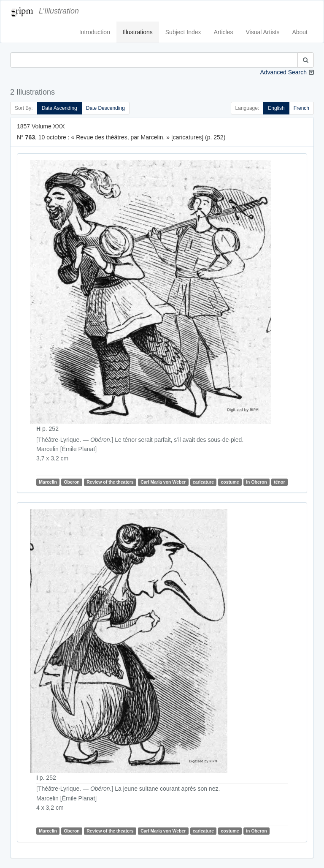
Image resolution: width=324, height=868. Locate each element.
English (276, 108)
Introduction (95, 32)
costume (230, 482)
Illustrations (138, 32)
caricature (203, 482)
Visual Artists (263, 32)
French (301, 108)
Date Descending (105, 108)
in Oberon (256, 482)
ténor (279, 482)
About (300, 32)
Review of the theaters (110, 482)
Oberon (72, 482)
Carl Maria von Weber (163, 482)
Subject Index (183, 32)
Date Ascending (59, 108)
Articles (224, 32)
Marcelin (48, 482)
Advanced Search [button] (283, 72)
